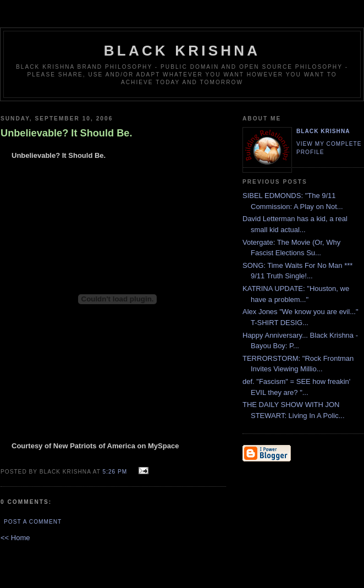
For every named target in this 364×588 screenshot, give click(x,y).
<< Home (15, 538)
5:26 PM (115, 472)
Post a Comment (33, 522)
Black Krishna (182, 51)
